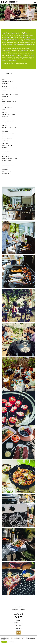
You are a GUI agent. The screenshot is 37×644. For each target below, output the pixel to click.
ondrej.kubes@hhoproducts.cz (18, 610)
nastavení (4, 639)
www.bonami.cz (5, 97)
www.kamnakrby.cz (5, 83)
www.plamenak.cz (5, 167)
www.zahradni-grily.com (6, 160)
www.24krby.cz (4, 147)
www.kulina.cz (4, 154)
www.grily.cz (4, 110)
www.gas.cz (4, 103)
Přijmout (4, 642)
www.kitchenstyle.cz (5, 141)
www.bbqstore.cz (5, 90)
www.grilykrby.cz (5, 116)
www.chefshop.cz (5, 123)
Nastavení (10, 642)
